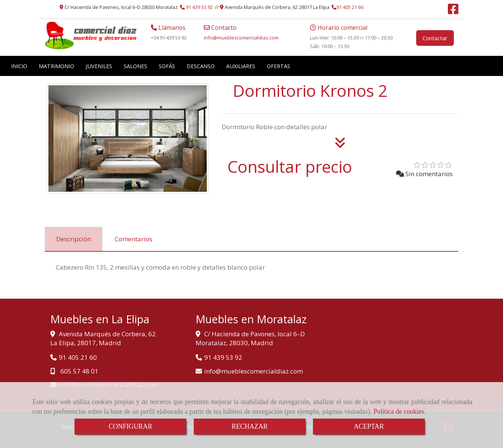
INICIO (19, 66)
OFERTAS (279, 66)
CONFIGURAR (130, 426)
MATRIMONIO (56, 66)
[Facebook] (453, 11)
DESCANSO (201, 66)
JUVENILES (99, 66)
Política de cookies (399, 412)
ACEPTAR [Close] (369, 426)
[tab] (74, 239)
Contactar (435, 38)
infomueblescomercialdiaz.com (241, 38)
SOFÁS (167, 66)
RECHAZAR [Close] (249, 426)
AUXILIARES (241, 66)
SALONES (135, 66)
